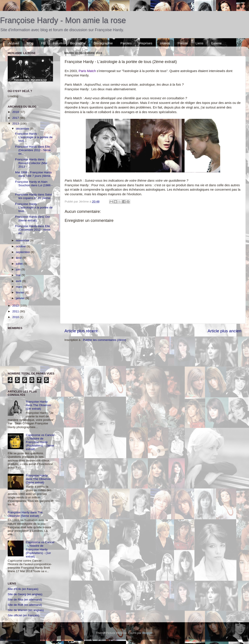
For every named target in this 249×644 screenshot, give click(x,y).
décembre (23, 129)
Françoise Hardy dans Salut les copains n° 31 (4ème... (34, 196)
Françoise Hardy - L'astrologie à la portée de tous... (34, 137)
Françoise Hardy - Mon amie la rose (63, 20)
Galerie (216, 43)
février (20, 292)
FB (43, 43)
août (19, 258)
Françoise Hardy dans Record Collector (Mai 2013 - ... (31, 163)
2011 (16, 311)
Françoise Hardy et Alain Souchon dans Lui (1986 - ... (34, 185)
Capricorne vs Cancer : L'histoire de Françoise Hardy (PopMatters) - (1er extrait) (40, 549)
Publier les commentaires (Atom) (104, 340)
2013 (16, 124)
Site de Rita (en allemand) (25, 600)
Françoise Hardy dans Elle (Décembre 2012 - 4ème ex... (33, 230)
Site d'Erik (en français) (23, 589)
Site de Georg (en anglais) (25, 594)
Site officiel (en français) (24, 615)
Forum (58, 43)
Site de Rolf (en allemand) (25, 605)
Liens (200, 43)
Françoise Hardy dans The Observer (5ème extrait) (25, 514)
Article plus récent (81, 331)
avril (19, 281)
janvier (21, 298)
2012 (16, 306)
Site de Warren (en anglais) (26, 610)
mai (19, 275)
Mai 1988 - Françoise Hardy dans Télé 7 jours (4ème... (34, 174)
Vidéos (165, 43)
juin (19, 269)
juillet (20, 264)
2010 (16, 317)
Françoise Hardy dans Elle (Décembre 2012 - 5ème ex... (33, 150)
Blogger (147, 633)
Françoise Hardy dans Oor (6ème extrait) (33, 218)
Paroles (126, 43)
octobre (21, 246)
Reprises (146, 43)
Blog (30, 43)
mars (20, 287)
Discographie (103, 43)
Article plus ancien (224, 331)
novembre (23, 240)
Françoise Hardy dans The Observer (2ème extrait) (38, 479)
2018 (16, 112)
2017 (16, 118)
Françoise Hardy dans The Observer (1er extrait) (38, 405)
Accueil (14, 43)
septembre (23, 252)
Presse (183, 43)
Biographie (78, 43)
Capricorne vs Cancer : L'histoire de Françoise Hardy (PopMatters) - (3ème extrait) (40, 442)
